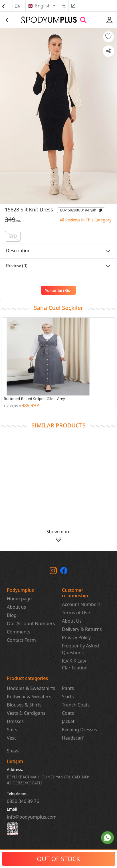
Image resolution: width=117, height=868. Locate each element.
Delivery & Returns (82, 629)
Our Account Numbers (31, 623)
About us (16, 607)
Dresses (15, 721)
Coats (68, 713)
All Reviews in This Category (86, 220)
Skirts (68, 697)
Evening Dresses (79, 730)
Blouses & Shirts (24, 705)
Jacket (68, 721)
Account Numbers (81, 604)
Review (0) (17, 266)
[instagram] (53, 572)
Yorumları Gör (58, 290)
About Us (72, 621)
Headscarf (73, 738)
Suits (12, 730)
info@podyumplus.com (32, 817)
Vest (11, 738)
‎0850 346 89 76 (23, 801)
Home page (19, 599)
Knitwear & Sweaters (29, 697)
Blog (12, 615)
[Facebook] (64, 572)
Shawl (13, 751)
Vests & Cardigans (26, 713)
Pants (68, 688)
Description (18, 251)
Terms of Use (76, 613)
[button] (108, 37)
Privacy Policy (76, 637)
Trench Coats (76, 705)
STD (13, 236)
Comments (19, 632)
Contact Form (21, 640)
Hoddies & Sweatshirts (31, 688)
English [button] (44, 6)
